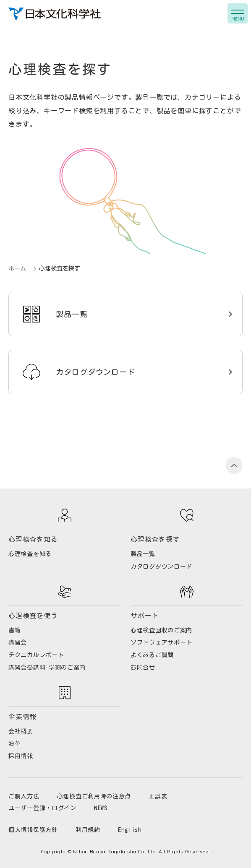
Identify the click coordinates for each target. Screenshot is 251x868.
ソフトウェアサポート (161, 642)
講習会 (18, 642)
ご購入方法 (24, 796)
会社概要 (21, 731)
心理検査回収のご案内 (161, 630)
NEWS (101, 808)
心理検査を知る (33, 539)
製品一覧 (72, 314)
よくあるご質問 (152, 655)
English (130, 830)
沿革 (14, 743)
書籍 (14, 630)
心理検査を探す (155, 539)
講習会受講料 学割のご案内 (47, 668)
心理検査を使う (33, 616)
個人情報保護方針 (33, 830)
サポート (145, 616)
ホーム (17, 268)
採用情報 (21, 756)
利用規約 (88, 830)
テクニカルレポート (36, 655)
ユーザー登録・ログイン (42, 808)
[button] (238, 13)
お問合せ (143, 668)
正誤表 (158, 796)
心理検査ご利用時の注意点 (94, 796)
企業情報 (22, 717)
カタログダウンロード (95, 372)
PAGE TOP (234, 465)
